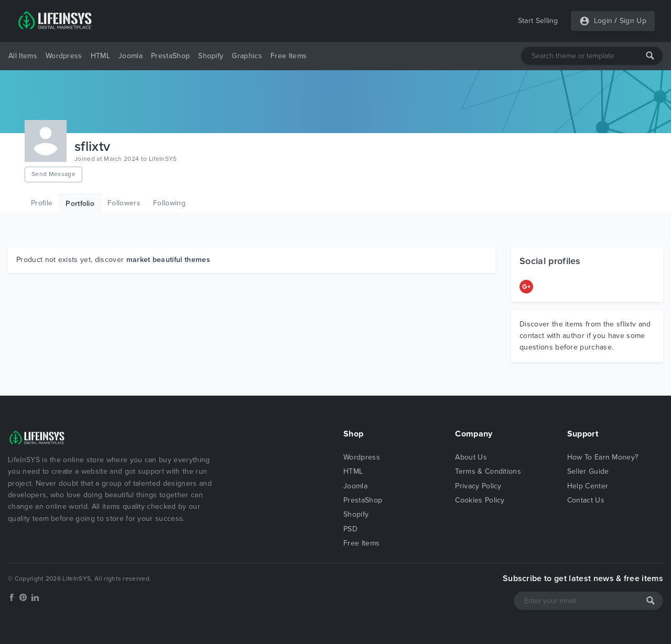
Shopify (211, 56)
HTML (100, 56)
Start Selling (538, 21)
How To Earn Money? (603, 457)
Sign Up (633, 21)
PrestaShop (170, 56)
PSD (350, 529)
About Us (471, 457)
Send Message (53, 174)
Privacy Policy (478, 486)
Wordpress (64, 56)
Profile (42, 203)
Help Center (588, 486)
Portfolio (80, 204)
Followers (124, 203)
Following (169, 203)
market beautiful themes (168, 260)
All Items (23, 56)
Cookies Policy (480, 500)
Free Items (289, 56)
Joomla (131, 56)
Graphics (247, 56)
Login (603, 21)
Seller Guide (588, 471)
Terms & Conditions (488, 471)
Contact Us (586, 500)
